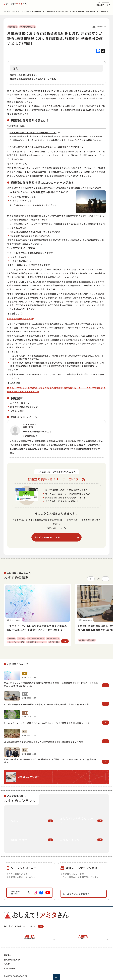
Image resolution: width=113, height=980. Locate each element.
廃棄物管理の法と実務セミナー (25, 407)
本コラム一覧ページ (20, 403)
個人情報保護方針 (12, 958)
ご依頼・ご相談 (17, 411)
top (6, 11)
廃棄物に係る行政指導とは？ (24, 75)
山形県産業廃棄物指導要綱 (20, 318)
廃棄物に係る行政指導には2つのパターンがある (33, 79)
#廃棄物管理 (13, 27)
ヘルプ (7, 963)
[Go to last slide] (91, 578)
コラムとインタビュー (20, 11)
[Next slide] (105, 578)
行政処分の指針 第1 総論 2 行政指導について (33, 132)
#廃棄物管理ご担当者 (27, 27)
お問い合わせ (10, 967)
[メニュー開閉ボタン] (56, 977)
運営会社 (8, 954)
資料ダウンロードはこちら (47, 537)
